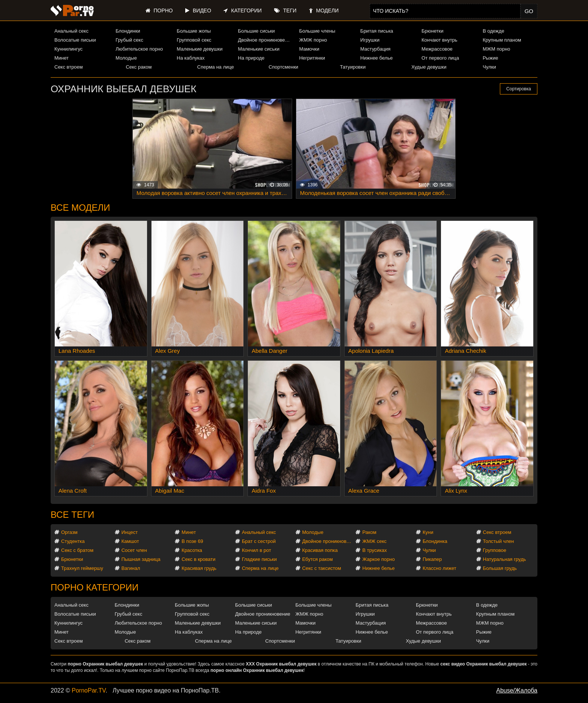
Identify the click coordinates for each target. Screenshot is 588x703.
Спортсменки (283, 67)
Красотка (192, 550)
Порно (159, 10)
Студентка (73, 541)
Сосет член (134, 550)
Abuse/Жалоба (517, 690)
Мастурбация (376, 49)
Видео (198, 10)
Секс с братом (77, 550)
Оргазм (69, 532)
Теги (285, 10)
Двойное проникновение (265, 40)
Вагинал (131, 568)
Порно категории (94, 587)
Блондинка (435, 541)
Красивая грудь (199, 568)
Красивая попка (320, 550)
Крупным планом (502, 40)
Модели (324, 10)
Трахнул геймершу (82, 568)
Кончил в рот (256, 550)
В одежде (493, 31)
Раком (369, 532)
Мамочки (309, 49)
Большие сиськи (256, 31)
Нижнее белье (376, 58)
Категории (242, 10)
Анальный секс (71, 31)
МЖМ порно (496, 49)
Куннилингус (68, 49)
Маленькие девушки (199, 49)
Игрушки (370, 40)
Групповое (495, 550)
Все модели (80, 208)
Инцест (130, 532)
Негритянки (312, 58)
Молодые (126, 58)
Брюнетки (432, 31)
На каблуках (190, 58)
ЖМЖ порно (313, 40)
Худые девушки (429, 67)
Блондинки (128, 31)
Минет (61, 58)
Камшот (130, 541)
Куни (428, 532)
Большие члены (317, 31)
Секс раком (139, 67)
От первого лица (440, 58)
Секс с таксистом (322, 568)
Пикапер (432, 559)
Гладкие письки (259, 559)
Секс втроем (69, 67)
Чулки (489, 67)
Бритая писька (377, 31)
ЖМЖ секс (374, 541)
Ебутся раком (318, 559)
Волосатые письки (75, 40)
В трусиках (374, 550)
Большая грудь (500, 568)
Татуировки (353, 67)
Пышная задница (141, 559)
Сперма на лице (216, 67)
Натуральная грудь (505, 559)
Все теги (72, 515)
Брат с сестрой (259, 541)
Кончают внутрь (439, 40)
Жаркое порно (378, 559)
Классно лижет (439, 568)
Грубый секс (129, 40)
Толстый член (499, 541)
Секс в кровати (198, 559)
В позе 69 (192, 541)
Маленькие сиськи (259, 49)
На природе (251, 58)
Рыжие (490, 58)
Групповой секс (194, 40)
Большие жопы (194, 31)
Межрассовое (437, 49)
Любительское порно (139, 49)
